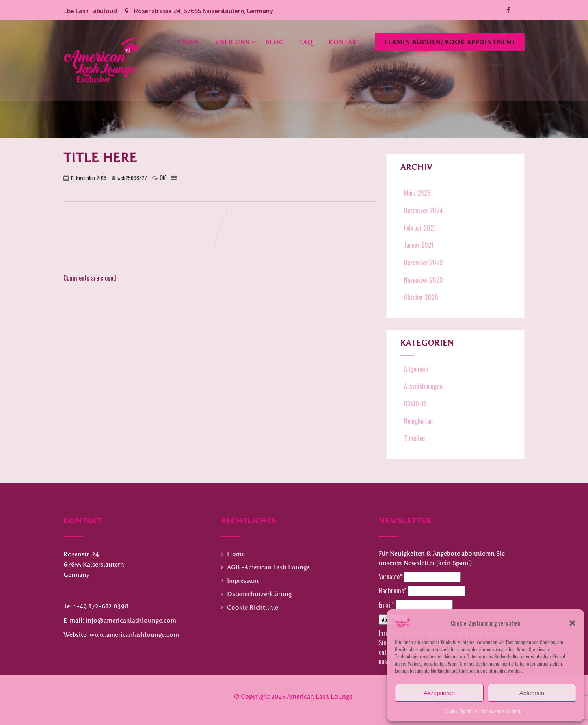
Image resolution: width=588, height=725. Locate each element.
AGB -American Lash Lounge (268, 567)
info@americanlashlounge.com (131, 620)
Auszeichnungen (422, 386)
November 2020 (423, 280)
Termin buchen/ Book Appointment (450, 41)
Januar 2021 (419, 245)
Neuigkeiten (418, 421)
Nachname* (393, 591)
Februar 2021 (420, 228)
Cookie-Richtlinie (461, 711)
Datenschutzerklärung (502, 711)
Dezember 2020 (423, 262)
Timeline (414, 438)
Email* (386, 605)
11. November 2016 (88, 178)
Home (189, 41)
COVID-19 (415, 403)
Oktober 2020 (421, 297)
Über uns (235, 41)
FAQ (306, 41)
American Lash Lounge (320, 696)
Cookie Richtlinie (253, 607)
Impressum (243, 581)
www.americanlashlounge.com (134, 635)
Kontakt (345, 41)
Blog (275, 41)
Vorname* (390, 576)
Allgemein (415, 369)
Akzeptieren (439, 693)
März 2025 (417, 193)
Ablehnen (532, 693)
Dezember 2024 (423, 210)
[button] (572, 623)
